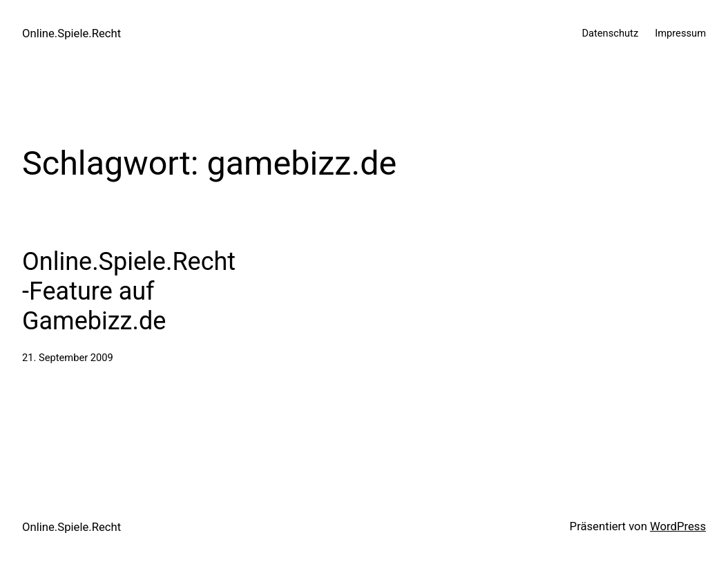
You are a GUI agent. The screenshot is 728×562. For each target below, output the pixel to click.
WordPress (678, 526)
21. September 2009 (68, 358)
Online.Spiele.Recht (71, 33)
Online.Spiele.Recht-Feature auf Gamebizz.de (129, 291)
